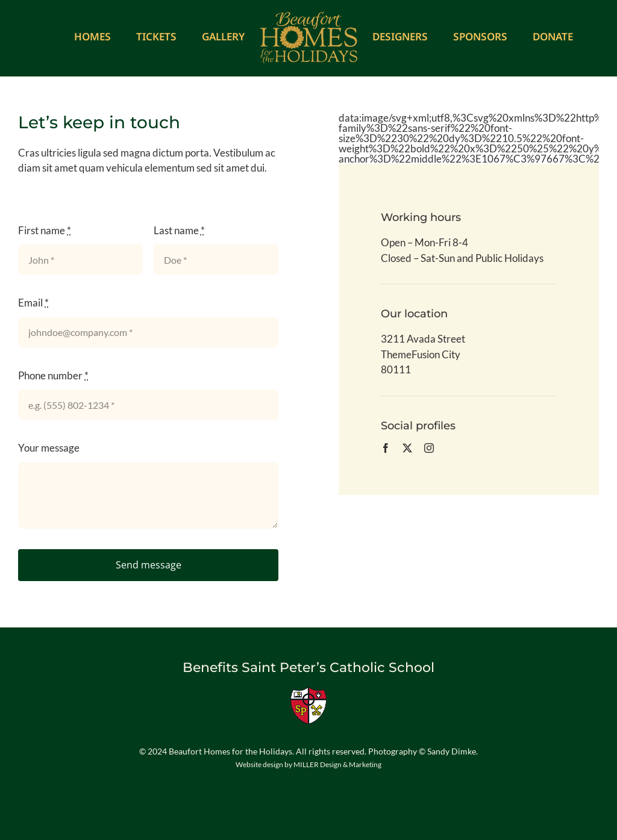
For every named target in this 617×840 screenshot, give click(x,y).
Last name (179, 230)
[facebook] (386, 448)
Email (33, 303)
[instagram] (429, 448)
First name (45, 230)
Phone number (53, 375)
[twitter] (407, 448)
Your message (49, 448)
